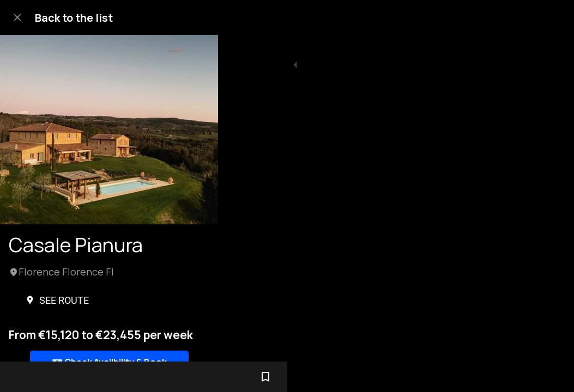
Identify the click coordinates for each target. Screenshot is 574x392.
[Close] (17, 17)
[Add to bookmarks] (552, 377)
